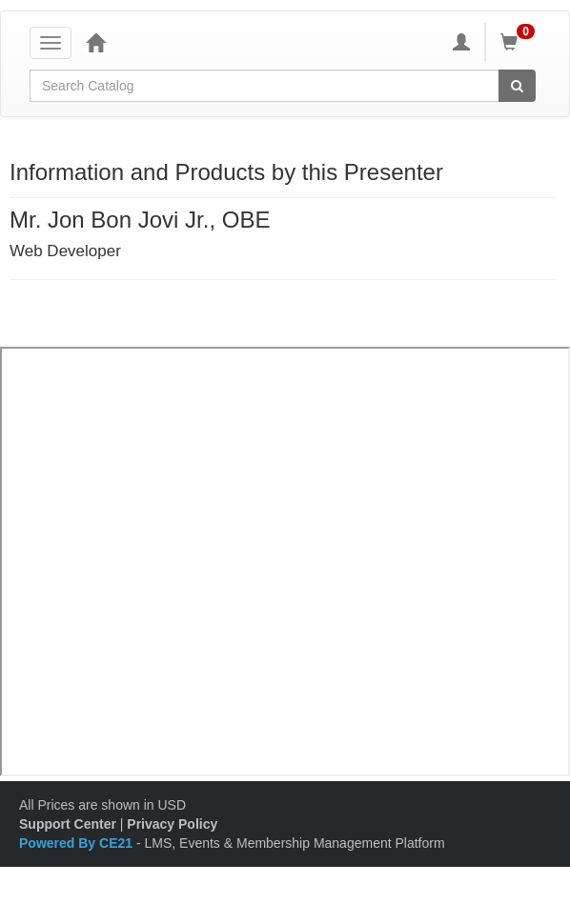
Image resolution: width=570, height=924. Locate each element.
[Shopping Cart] (520, 42)
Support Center (68, 824)
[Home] (95, 42)
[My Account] (461, 42)
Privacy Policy (172, 824)
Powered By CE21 (78, 843)
